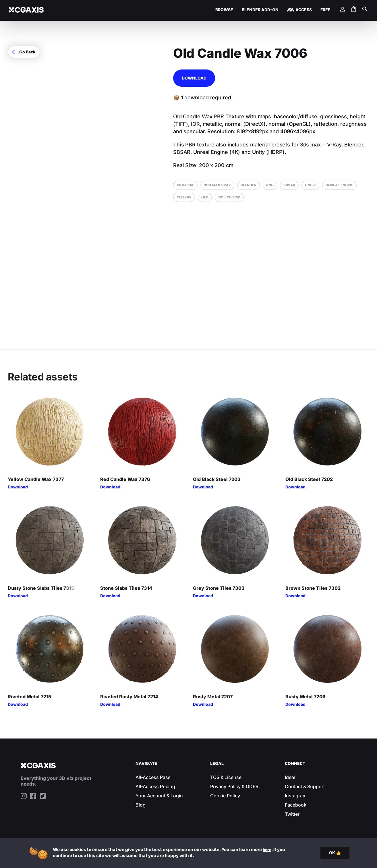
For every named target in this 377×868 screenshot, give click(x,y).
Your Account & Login (159, 796)
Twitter (292, 814)
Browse (224, 10)
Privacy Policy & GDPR (234, 786)
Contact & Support (305, 786)
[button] (24, 52)
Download (194, 78)
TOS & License (226, 777)
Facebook (296, 805)
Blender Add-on (260, 10)
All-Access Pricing (155, 786)
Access (304, 10)
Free (325, 10)
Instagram (296, 796)
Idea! (290, 777)
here (268, 849)
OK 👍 (335, 853)
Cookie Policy (225, 796)
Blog (141, 805)
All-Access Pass (153, 777)
